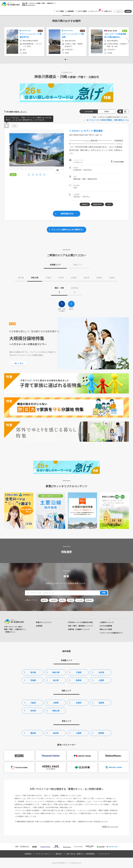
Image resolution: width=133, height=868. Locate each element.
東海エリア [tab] (78, 265)
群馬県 (79, 680)
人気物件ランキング (107, 622)
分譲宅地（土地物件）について (79, 629)
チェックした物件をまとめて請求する (67, 230)
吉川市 (62, 600)
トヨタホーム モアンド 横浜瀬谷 (86, 131)
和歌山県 (56, 711)
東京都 (33, 672)
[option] (24, 42)
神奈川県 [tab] (35, 278)
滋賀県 (101, 703)
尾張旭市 (89, 600)
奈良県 (33, 711)
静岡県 (101, 733)
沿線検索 (71, 11)
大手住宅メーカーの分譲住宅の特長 (80, 622)
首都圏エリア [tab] (55, 265)
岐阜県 (56, 733)
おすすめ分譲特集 (106, 626)
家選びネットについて (29, 5)
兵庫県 (56, 703)
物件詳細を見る (67, 214)
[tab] (59, 291)
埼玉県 (101, 672)
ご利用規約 (28, 854)
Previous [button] (6, 41)
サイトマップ (105, 854)
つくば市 (79, 600)
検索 (104, 593)
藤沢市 (44, 600)
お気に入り (108, 11)
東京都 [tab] (21, 278)
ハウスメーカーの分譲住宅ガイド (111, 633)
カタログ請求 (82, 11)
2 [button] (68, 59)
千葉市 (71, 600)
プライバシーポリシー (44, 854)
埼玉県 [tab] (61, 278)
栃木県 (56, 680)
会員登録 (128, 11)
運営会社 (59, 854)
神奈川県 (56, 672)
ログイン (119, 11)
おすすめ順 (89, 112)
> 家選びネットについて (110, 827)
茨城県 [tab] (74, 278)
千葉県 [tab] (48, 278)
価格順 (107, 112)
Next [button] (128, 41)
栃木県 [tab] (87, 278)
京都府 (79, 703)
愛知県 (33, 733)
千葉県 (79, 672)
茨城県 (33, 680)
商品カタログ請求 (106, 629)
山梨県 (101, 680)
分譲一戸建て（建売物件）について (80, 626)
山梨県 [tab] (112, 278)
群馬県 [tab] (99, 278)
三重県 (79, 733)
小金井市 (53, 600)
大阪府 (33, 703)
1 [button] (65, 59)
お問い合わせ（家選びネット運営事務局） (81, 854)
